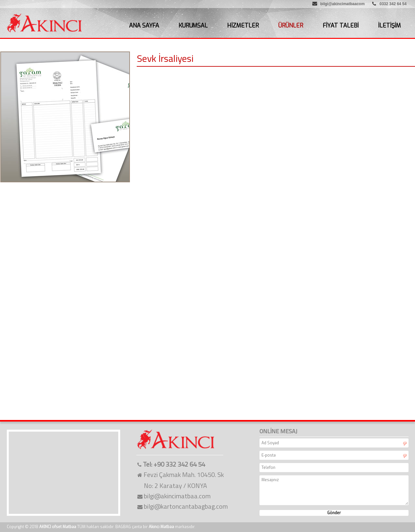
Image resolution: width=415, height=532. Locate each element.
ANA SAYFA (144, 26)
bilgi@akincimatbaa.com (177, 496)
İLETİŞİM (389, 26)
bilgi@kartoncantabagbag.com (186, 506)
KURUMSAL (193, 26)
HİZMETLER (243, 26)
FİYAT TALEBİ (341, 26)
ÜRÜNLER (291, 26)
